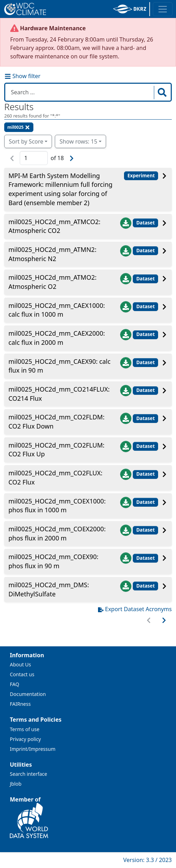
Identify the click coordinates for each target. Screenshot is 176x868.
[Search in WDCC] (80, 92)
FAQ (15, 684)
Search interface (28, 774)
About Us (20, 664)
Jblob (16, 784)
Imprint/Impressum (33, 749)
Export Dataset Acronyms (135, 609)
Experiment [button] (141, 176)
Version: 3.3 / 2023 (148, 860)
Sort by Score (26, 141)
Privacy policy (25, 739)
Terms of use (25, 729)
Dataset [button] (146, 223)
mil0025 (19, 127)
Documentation (28, 694)
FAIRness (20, 704)
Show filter (22, 76)
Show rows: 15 (78, 141)
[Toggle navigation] (163, 9)
